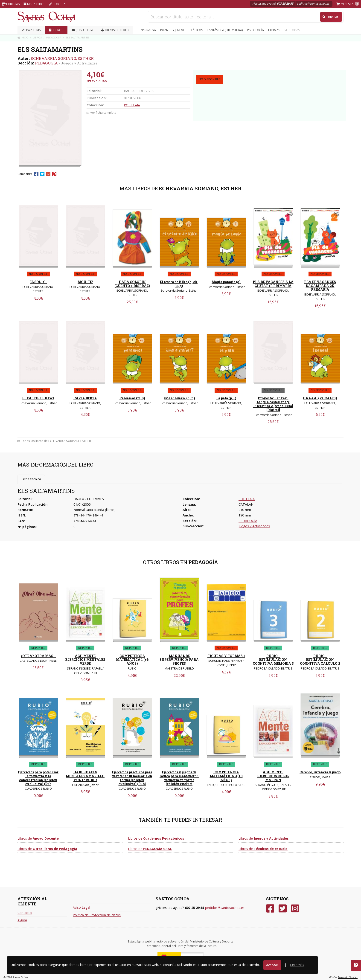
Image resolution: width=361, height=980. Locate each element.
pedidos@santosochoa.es (313, 3)
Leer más (297, 965)
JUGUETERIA (82, 30)
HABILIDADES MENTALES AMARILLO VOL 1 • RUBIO (85, 776)
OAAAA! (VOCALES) (320, 398)
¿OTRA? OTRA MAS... (38, 656)
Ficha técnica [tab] (31, 479)
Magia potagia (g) (226, 282)
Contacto (25, 913)
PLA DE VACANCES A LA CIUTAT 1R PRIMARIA (273, 284)
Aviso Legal (81, 907)
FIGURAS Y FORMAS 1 (226, 656)
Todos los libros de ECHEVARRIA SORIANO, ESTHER (54, 441)
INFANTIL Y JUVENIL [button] (173, 30)
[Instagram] (295, 909)
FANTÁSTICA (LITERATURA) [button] (225, 30)
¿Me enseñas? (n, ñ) (179, 398)
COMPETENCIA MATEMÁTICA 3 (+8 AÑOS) (226, 776)
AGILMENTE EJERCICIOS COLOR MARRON (273, 776)
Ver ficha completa (101, 113)
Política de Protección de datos (97, 915)
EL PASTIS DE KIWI (38, 398)
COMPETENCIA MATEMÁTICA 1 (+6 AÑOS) (132, 660)
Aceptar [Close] (272, 965)
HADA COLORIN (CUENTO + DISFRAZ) (132, 284)
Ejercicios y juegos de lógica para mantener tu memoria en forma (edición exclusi (179, 778)
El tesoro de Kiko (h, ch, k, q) (179, 284)
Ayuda (22, 920)
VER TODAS (292, 30)
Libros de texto (115, 30)
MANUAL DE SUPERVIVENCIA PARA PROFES (179, 660)
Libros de (38, 838)
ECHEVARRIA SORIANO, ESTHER (62, 58)
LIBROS (56, 30)
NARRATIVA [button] (149, 30)
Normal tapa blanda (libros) (95, 510)
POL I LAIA (132, 105)
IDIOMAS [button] (275, 30)
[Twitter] (283, 909)
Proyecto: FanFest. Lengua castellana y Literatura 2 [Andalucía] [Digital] (273, 404)
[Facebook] (270, 909)
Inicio (23, 37)
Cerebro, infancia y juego (320, 772)
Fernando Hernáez (348, 977)
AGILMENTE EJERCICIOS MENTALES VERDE (85, 660)
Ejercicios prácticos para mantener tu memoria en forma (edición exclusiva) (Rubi (132, 778)
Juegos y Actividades (79, 63)
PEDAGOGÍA (46, 63)
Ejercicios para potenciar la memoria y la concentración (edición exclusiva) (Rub (38, 778)
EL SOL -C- (38, 282)
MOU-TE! (85, 282)
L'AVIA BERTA (85, 398)
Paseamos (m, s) (132, 398)
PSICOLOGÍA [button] (256, 30)
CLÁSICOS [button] (197, 30)
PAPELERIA (31, 30)
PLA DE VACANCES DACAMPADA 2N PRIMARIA (320, 286)
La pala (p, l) (226, 398)
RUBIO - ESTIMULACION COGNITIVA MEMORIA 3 (273, 660)
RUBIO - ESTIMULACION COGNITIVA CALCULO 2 (320, 660)
